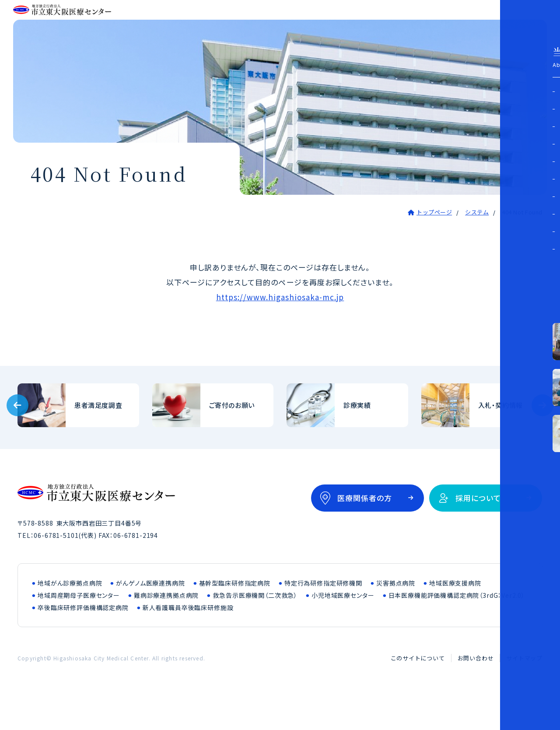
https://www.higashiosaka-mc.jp (280, 330)
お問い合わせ (476, 691)
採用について (478, 531)
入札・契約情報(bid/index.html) (482, 438)
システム (477, 245)
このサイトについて (418, 691)
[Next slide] (542, 438)
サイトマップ (524, 691)
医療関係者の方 (365, 531)
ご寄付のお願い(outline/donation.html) (213, 438)
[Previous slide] (17, 438)
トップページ (434, 245)
